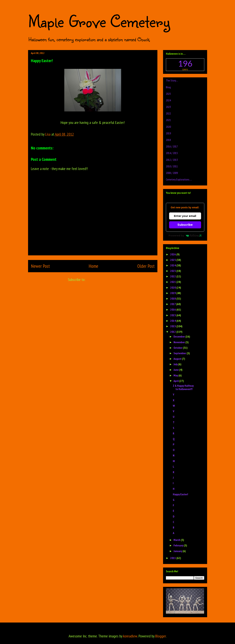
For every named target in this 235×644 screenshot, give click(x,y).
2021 (168, 120)
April (176, 381)
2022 (168, 113)
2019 (168, 133)
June (176, 370)
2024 (168, 100)
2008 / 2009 (172, 173)
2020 (168, 127)
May (176, 375)
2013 (173, 326)
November (179, 342)
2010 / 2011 (172, 166)
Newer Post (40, 266)
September (180, 353)
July (176, 364)
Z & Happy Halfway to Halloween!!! (183, 387)
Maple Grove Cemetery (99, 21)
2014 (173, 321)
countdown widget (185, 65)
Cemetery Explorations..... (179, 179)
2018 (168, 140)
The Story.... (172, 80)
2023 (168, 107)
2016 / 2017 (172, 146)
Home (93, 266)
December (179, 336)
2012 (173, 332)
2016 (173, 309)
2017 (173, 304)
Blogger (161, 636)
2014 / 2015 (172, 153)
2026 (173, 254)
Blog (168, 87)
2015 (173, 315)
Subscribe (185, 225)
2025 (168, 94)
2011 (173, 558)
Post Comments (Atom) (102, 279)
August (178, 359)
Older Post (146, 266)
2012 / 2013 (172, 160)
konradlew (130, 636)
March (177, 540)
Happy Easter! (180, 494)
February (179, 545)
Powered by (185, 235)
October (178, 348)
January (178, 551)
